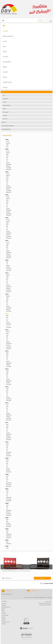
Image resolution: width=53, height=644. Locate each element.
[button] (5, 140)
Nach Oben (6, 591)
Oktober (8, 166)
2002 (7, 546)
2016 (7, 330)
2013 (7, 387)
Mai (7, 158)
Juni (7, 159)
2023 (7, 195)
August (8, 163)
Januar (8, 142)
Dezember (9, 169)
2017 (7, 314)
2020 (7, 260)
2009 (7, 458)
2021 (7, 241)
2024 (7, 172)
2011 (7, 422)
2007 (7, 489)
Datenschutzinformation (40, 597)
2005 (7, 518)
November (9, 168)
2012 (7, 403)
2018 (7, 294)
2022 (7, 218)
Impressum (31, 597)
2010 (7, 442)
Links (25, 597)
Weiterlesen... (42, 578)
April (7, 147)
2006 (7, 503)
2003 (7, 540)
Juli (7, 161)
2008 (7, 474)
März (7, 145)
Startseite (4, 604)
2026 (7, 140)
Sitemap (49, 597)
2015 (7, 351)
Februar (8, 143)
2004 (7, 529)
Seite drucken (32, 591)
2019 (7, 273)
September (9, 164)
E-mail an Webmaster (7, 594)
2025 (7, 149)
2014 (7, 369)
